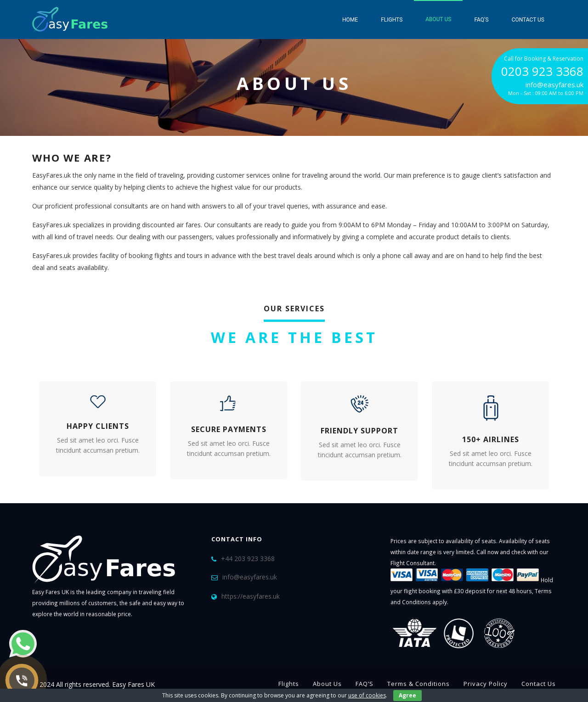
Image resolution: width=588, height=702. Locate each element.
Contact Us (528, 20)
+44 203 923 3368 (248, 559)
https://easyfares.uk (251, 596)
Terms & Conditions (418, 684)
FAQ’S (481, 20)
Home (350, 20)
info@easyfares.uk (250, 577)
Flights (392, 20)
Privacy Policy (486, 684)
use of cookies (367, 695)
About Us (438, 19)
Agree (407, 695)
